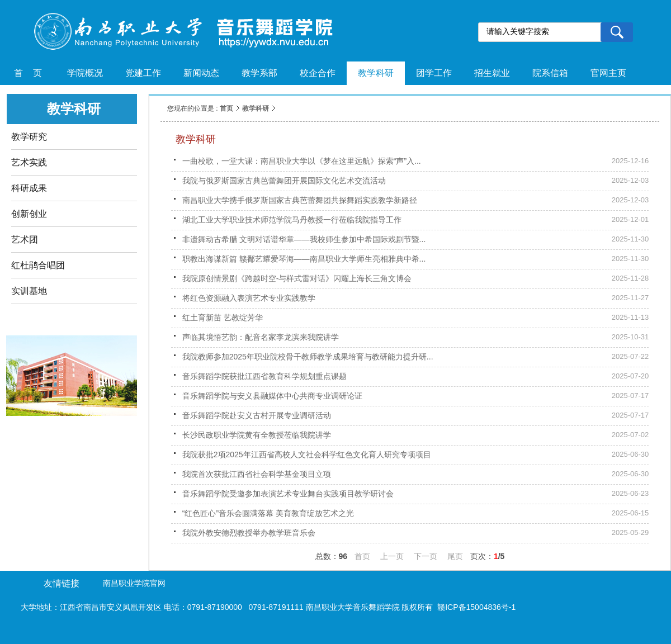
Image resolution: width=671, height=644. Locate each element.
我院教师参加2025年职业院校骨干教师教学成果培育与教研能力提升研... (308, 357)
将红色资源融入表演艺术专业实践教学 (249, 298)
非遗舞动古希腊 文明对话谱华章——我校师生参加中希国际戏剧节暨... (304, 239)
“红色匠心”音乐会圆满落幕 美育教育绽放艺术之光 (268, 513)
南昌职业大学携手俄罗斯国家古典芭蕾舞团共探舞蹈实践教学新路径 (300, 200)
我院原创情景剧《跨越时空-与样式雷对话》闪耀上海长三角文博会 (297, 278)
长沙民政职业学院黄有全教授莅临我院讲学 (257, 435)
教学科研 (256, 108)
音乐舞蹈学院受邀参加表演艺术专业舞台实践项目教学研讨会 (288, 494)
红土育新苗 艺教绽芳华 (223, 318)
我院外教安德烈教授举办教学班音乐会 (249, 533)
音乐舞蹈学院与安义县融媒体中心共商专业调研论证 (272, 396)
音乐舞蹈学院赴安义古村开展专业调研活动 (257, 415)
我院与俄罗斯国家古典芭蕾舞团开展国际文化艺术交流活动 (284, 181)
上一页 (392, 556)
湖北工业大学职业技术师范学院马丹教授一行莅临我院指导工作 (292, 220)
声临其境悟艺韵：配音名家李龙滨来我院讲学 (261, 337)
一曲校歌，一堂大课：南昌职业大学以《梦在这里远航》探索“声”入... (302, 161)
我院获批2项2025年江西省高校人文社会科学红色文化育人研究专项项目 (307, 454)
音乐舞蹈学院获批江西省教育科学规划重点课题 (264, 376)
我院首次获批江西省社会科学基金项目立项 (257, 474)
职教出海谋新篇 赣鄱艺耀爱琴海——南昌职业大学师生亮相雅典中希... (304, 259)
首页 (226, 108)
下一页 (426, 556)
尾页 (455, 556)
